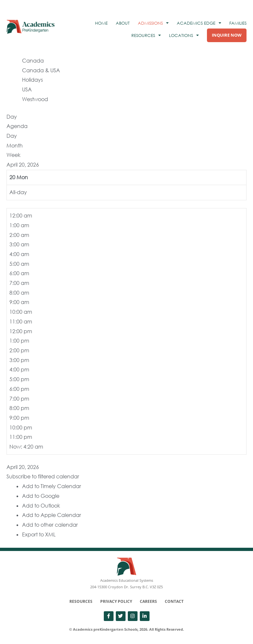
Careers (148, 601)
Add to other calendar (50, 525)
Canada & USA (41, 70)
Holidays (32, 80)
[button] (43, 476)
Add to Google (41, 496)
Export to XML (39, 534)
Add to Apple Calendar (52, 515)
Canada (33, 61)
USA (27, 89)
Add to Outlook (41, 506)
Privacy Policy (116, 601)
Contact (174, 601)
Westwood (35, 99)
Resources (81, 601)
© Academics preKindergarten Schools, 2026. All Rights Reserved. (126, 629)
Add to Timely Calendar (52, 486)
